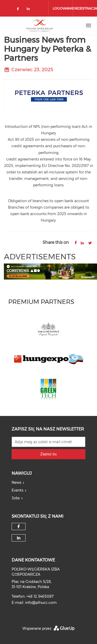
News (16, 482)
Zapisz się (48, 454)
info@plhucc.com (41, 603)
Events (17, 490)
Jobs (16, 498)
